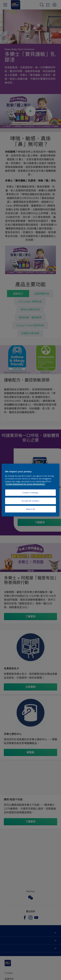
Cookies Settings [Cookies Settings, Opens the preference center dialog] (30, 493)
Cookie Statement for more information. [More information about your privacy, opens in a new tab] (25, 484)
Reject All (31, 509)
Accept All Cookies (30, 501)
